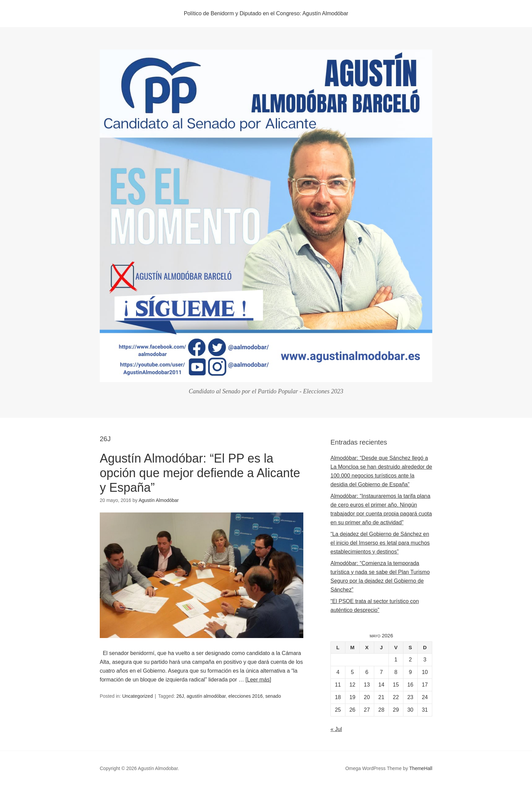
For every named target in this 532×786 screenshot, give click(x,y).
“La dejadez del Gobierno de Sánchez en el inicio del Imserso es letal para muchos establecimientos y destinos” (380, 543)
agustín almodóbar (206, 696)
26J (180, 696)
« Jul (336, 729)
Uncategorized (137, 696)
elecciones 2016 (245, 696)
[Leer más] (259, 680)
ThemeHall (421, 768)
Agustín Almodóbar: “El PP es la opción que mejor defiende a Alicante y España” (200, 473)
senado (273, 696)
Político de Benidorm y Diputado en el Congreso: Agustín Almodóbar (266, 13)
